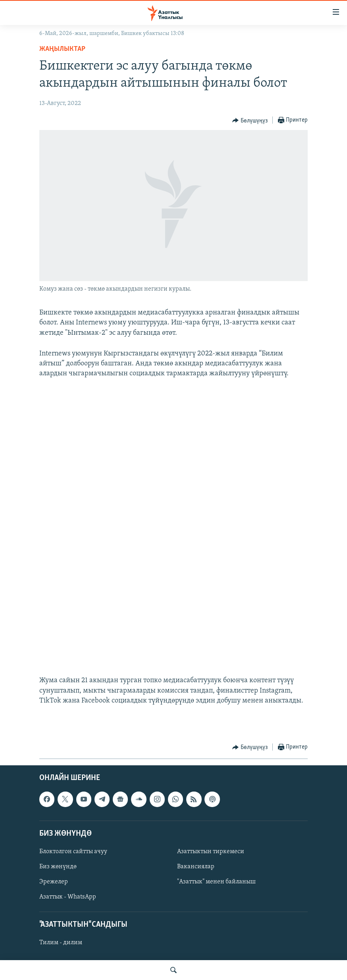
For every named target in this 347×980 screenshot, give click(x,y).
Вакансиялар (196, 867)
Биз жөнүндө (58, 867)
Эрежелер (54, 882)
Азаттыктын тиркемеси (211, 852)
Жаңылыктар (62, 49)
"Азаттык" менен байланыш (216, 882)
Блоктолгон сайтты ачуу (73, 852)
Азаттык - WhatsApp (68, 897)
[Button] (250, 120)
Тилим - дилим (61, 943)
